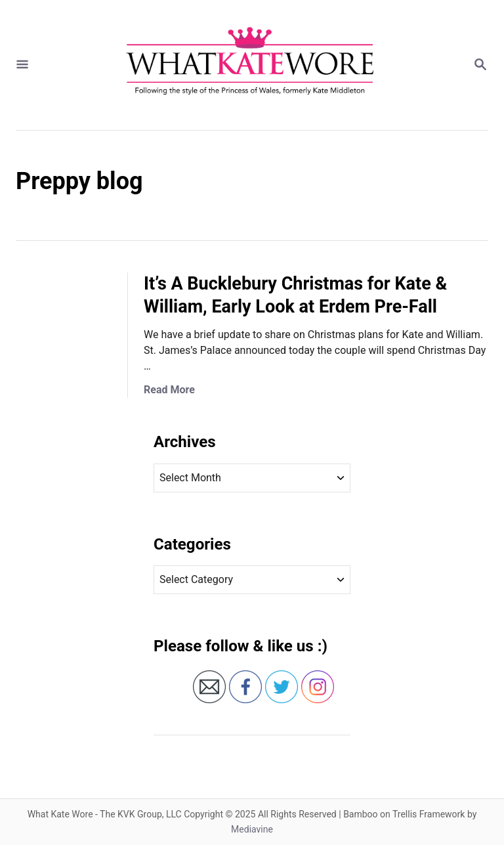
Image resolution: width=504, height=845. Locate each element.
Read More (169, 390)
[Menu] (22, 65)
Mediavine (252, 829)
